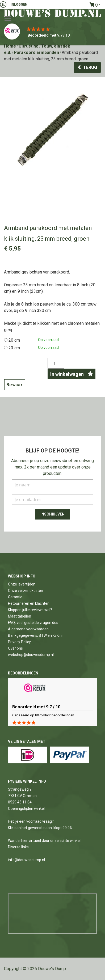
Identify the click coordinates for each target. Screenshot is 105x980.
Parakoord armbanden (36, 52)
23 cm (14, 348)
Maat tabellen (20, 616)
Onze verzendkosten (26, 591)
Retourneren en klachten (29, 603)
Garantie (15, 597)
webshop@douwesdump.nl (31, 655)
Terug (90, 67)
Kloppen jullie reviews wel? (30, 610)
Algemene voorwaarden (28, 629)
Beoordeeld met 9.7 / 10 (49, 35)
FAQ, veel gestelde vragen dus (33, 623)
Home (10, 46)
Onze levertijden (22, 584)
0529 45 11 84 (20, 802)
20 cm (14, 340)
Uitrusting (29, 46)
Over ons (15, 648)
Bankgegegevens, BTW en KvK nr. (36, 635)
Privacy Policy (19, 642)
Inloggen (19, 5)
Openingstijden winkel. (27, 809)
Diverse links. (19, 847)
